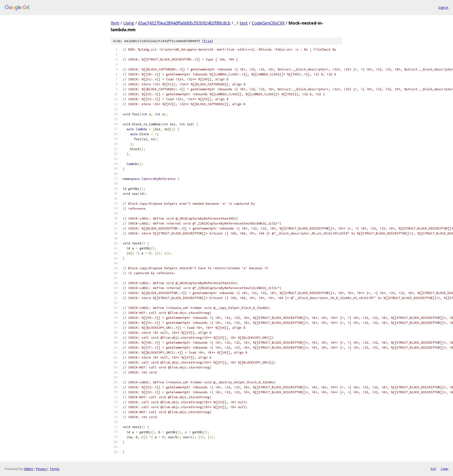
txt (433, 469)
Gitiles (28, 469)
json (444, 469)
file (208, 41)
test (244, 23)
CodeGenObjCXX (268, 23)
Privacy (41, 469)
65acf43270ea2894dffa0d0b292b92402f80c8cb (184, 23)
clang (129, 23)
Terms (55, 469)
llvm (115, 23)
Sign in (443, 7)
